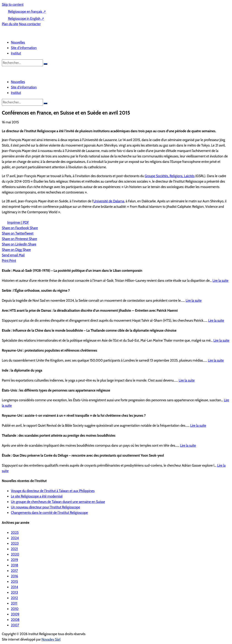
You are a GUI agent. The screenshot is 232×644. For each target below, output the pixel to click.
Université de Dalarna (109, 201)
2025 (15, 533)
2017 (14, 571)
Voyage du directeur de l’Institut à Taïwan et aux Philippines (53, 491)
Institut (16, 53)
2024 (15, 538)
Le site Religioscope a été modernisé (37, 496)
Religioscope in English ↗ (26, 19)
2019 (14, 560)
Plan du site (10, 24)
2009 (15, 614)
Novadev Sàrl (51, 639)
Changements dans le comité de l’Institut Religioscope (49, 513)
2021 (14, 549)
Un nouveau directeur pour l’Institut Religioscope (45, 507)
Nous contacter (30, 24)
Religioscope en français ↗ (27, 12)
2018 (14, 565)
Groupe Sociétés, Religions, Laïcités (170, 176)
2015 (14, 582)
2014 (14, 587)
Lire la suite (220, 281)
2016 (14, 576)
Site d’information (24, 48)
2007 (15, 625)
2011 (14, 603)
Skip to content (13, 5)
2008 (15, 620)
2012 (14, 598)
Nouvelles (18, 42)
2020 (15, 554)
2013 (14, 593)
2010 (15, 609)
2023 (15, 544)
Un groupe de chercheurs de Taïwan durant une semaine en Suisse (58, 502)
